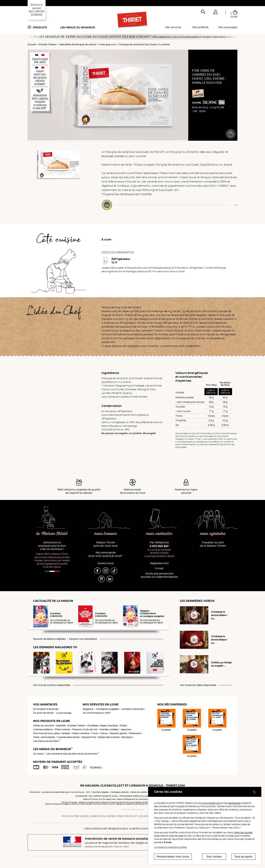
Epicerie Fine (89, 737)
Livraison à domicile (133, 709)
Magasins (88, 709)
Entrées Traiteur (48, 44)
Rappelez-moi (159, 563)
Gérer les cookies (243, 832)
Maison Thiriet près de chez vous (106, 544)
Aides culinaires (81, 733)
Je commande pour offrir (97, 713)
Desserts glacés (118, 733)
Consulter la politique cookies (170, 847)
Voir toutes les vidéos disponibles (198, 685)
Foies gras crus (107, 44)
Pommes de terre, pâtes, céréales (52, 733)
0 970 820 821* (159, 546)
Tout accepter (244, 857)
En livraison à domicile (46, 709)
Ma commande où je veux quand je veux (106, 554)
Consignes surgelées (107, 709)
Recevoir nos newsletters (83, 639)
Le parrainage (64, 713)
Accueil (32, 44)
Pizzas (123, 726)
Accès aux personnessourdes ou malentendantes (159, 575)
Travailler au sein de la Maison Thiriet (213, 544)
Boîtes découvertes (109, 737)
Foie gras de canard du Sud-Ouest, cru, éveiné (144, 44)
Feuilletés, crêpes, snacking (103, 726)
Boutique (127, 737)
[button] (215, 13)
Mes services (173, 27)
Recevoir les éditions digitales (49, 639)
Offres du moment (44, 726)
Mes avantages (228, 27)
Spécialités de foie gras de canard (78, 44)
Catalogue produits (120, 792)
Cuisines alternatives (68, 737)
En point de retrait (43, 713)
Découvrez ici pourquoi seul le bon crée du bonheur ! (52, 546)
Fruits (95, 733)
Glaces (104, 733)
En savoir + (96, 767)
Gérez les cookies (139, 792)
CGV (88, 792)
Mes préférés (200, 27)
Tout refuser (214, 857)
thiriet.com (35, 792)
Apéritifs (61, 726)
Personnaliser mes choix (173, 857)
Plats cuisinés (62, 729)
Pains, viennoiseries (44, 737)
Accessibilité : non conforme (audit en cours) (96, 796)
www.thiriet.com (211, 803)
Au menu (38, 754)
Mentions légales (100, 792)
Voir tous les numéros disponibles (52, 685)
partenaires (234, 803)
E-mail (159, 568)
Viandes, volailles (109, 729)
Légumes (126, 729)
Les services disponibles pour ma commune (63, 792)
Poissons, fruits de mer (85, 729)
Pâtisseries (135, 733)
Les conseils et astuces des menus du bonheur (73, 754)
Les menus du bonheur (78, 27)
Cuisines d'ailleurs (43, 729)
